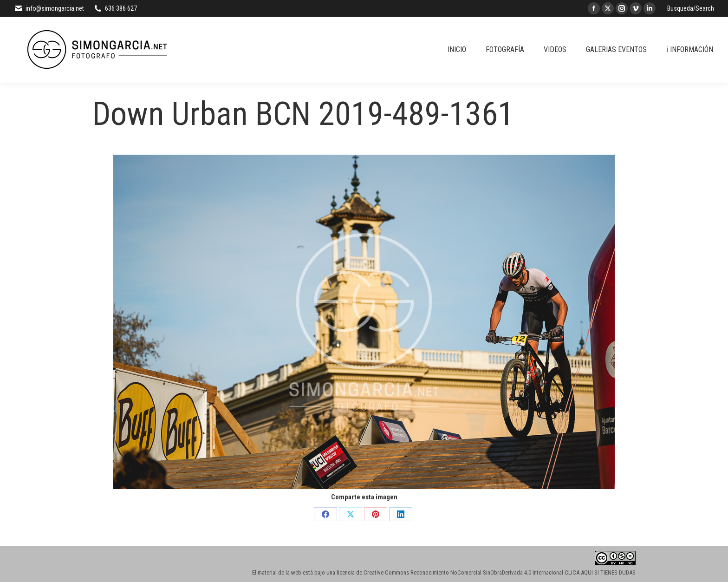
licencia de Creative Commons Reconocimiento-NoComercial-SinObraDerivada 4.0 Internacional (450, 572)
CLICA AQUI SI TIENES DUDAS (600, 572)
